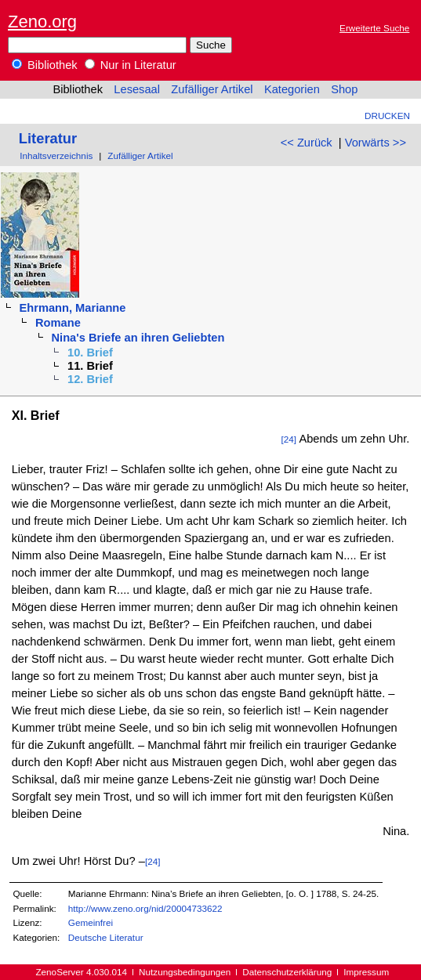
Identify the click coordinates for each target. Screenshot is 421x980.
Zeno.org (42, 22)
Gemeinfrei (91, 922)
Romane (58, 323)
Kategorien (292, 89)
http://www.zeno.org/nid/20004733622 (145, 908)
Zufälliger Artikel (212, 89)
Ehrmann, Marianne (72, 308)
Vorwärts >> (376, 143)
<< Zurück (307, 143)
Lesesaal (137, 89)
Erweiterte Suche (374, 28)
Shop (344, 89)
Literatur (48, 138)
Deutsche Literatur (106, 937)
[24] (289, 439)
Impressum (366, 972)
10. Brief (90, 353)
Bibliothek (45, 65)
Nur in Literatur (131, 65)
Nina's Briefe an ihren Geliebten (138, 338)
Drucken (387, 116)
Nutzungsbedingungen (185, 972)
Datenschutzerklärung (287, 972)
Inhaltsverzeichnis (56, 155)
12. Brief (90, 379)
